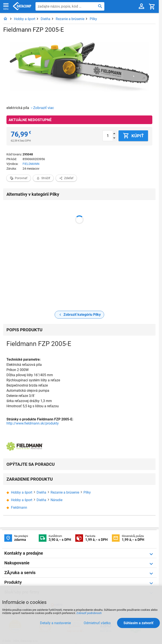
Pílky (93, 19)
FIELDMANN (31, 164)
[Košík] (152, 6)
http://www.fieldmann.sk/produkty (33, 423)
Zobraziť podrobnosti (89, 613)
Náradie (56, 500)
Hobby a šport (25, 19)
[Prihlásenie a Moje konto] (141, 6)
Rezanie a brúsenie (70, 19)
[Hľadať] (100, 6)
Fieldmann (19, 507)
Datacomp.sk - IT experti (22, 6)
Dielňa (46, 19)
